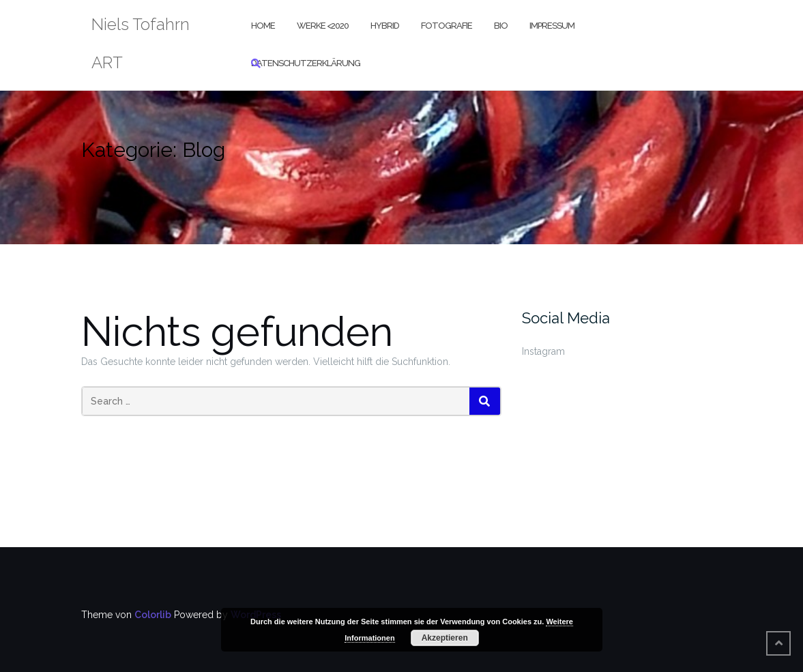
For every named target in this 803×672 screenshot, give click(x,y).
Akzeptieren (445, 638)
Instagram (543, 351)
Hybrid (385, 26)
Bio (501, 26)
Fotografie (447, 26)
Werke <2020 (323, 26)
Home (263, 26)
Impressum (552, 26)
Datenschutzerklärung (306, 63)
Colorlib (153, 615)
